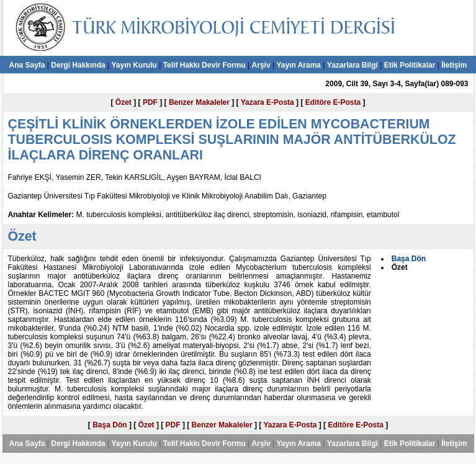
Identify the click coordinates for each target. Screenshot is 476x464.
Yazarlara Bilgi (353, 65)
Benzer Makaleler (199, 102)
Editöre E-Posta (333, 102)
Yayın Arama (299, 65)
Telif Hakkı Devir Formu (204, 65)
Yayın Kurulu (134, 65)
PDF (150, 102)
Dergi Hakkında (78, 65)
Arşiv (261, 65)
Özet (123, 102)
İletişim (454, 65)
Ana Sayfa (27, 65)
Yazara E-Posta (267, 102)
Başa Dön (110, 425)
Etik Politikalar (410, 65)
